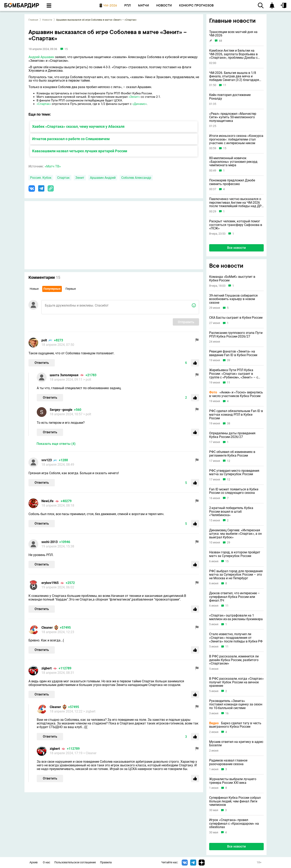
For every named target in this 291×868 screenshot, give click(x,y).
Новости (47, 20)
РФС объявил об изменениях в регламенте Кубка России (232, 454)
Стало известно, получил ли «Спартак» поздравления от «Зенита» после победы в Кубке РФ (236, 638)
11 (225, 85)
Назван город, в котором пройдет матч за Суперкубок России (235, 554)
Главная (33, 20)
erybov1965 (50, 583)
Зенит (80, 178)
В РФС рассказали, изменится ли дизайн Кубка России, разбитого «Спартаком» (234, 660)
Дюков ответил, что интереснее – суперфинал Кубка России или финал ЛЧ (235, 597)
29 (229, 543)
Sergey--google (61, 410)
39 (229, 360)
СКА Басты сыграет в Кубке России (236, 318)
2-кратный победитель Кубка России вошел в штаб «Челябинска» (231, 512)
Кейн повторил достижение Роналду (230, 97)
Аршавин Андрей (103, 178)
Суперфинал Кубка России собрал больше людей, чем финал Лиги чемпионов (235, 801)
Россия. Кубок (41, 178)
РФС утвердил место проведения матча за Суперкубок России (234, 472)
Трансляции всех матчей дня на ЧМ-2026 (233, 34)
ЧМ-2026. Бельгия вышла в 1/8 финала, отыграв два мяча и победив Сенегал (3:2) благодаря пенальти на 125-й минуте (234, 76)
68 (220, 41)
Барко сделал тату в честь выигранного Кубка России (235, 725)
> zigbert (89, 711)
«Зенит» (134, 97)
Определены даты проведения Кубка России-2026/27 (232, 435)
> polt (87, 380)
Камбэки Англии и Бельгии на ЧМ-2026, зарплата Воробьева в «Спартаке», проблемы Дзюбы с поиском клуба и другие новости (234, 54)
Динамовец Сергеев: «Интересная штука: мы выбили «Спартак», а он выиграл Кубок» (235, 534)
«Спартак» (44, 104)
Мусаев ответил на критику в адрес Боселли (236, 744)
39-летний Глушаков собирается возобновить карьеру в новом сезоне (233, 299)
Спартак (63, 178)
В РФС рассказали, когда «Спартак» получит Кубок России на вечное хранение (236, 682)
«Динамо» (140, 104)
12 (229, 461)
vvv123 (47, 460)
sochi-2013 (50, 542)
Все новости (236, 248)
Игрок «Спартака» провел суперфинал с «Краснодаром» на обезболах (234, 824)
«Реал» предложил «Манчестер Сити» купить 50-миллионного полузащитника (233, 117)
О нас (46, 862)
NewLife (47, 501)
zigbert (46, 668)
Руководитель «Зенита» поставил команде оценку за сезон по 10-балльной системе (236, 705)
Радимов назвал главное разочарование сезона (228, 762)
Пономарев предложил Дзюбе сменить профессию (232, 182)
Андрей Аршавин (41, 57)
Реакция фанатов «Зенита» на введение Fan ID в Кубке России (233, 353)
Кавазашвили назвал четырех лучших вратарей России (80, 151)
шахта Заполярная (64, 375)
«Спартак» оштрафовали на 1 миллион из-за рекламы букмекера (236, 617)
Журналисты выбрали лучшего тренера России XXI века (233, 781)
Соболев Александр (136, 178)
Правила (106, 862)
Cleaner (47, 628)
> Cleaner (90, 753)
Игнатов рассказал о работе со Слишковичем (71, 139)
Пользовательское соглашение (75, 862)
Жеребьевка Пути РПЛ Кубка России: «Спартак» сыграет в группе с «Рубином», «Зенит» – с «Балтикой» (234, 374)
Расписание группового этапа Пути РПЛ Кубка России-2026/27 (236, 335)
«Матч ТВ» (53, 166)
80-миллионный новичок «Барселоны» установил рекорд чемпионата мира (233, 162)
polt (44, 340)
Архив (34, 862)
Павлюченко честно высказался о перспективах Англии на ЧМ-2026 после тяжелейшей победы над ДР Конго (235, 203)
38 (229, 423)
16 (227, 713)
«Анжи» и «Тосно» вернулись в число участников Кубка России (236, 394)
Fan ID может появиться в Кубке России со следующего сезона (234, 491)
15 (225, 148)
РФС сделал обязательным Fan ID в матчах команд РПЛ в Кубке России (236, 415)
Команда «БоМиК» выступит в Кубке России (232, 279)
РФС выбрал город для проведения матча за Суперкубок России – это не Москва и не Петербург (236, 575)
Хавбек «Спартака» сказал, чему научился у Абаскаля (78, 126)
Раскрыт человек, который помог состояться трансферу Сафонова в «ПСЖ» (236, 225)
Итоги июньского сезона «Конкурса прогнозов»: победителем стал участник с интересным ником (236, 139)
